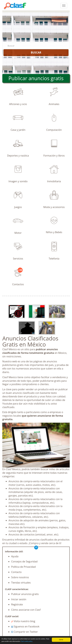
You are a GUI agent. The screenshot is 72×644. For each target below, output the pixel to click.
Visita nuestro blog (23, 621)
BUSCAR (36, 53)
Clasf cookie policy (27, 641)
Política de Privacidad (23, 567)
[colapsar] (64, 6)
